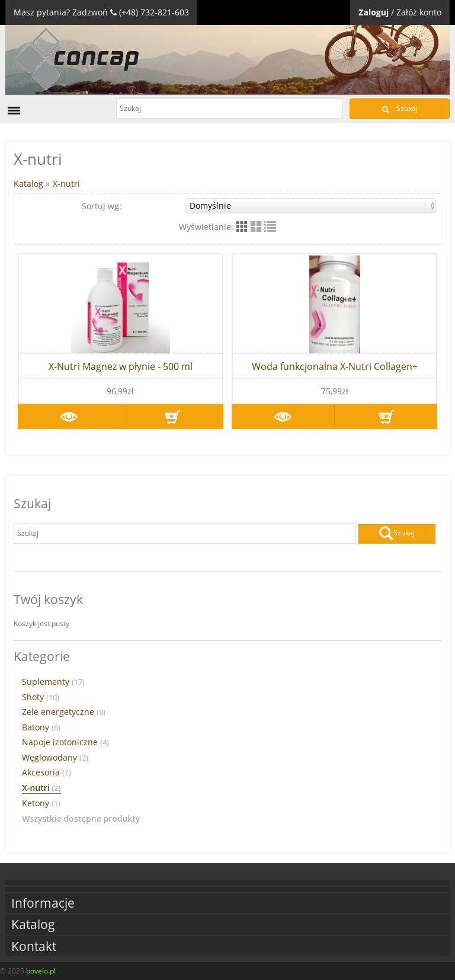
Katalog (28, 183)
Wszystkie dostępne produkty (81, 819)
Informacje (43, 903)
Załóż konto (419, 12)
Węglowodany (55, 758)
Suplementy (53, 682)
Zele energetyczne (64, 712)
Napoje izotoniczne (65, 742)
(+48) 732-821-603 (154, 12)
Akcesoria (47, 772)
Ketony (41, 803)
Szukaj (400, 108)
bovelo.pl (41, 971)
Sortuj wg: (259, 206)
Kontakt (34, 947)
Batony (41, 727)
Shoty (41, 697)
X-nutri (66, 183)
